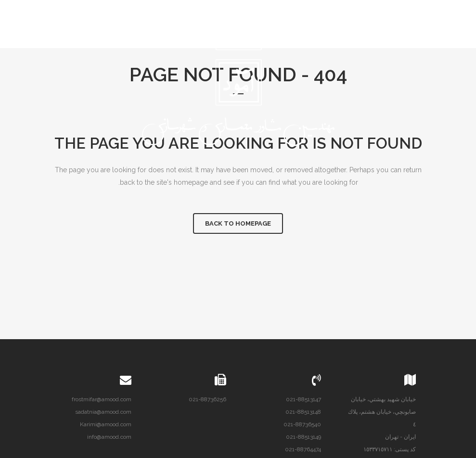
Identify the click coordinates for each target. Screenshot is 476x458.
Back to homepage (238, 223)
